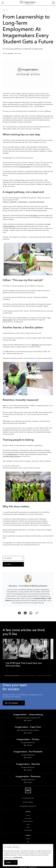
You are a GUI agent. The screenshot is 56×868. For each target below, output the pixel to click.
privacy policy (18, 857)
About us (28, 839)
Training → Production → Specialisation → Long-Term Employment (23, 202)
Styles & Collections (28, 821)
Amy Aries (10, 53)
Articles (5, 10)
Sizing (28, 824)
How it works (28, 818)
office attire (35, 345)
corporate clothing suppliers (12, 456)
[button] (12, 676)
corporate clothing (25, 167)
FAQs (28, 827)
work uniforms (33, 215)
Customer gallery (28, 830)
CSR (28, 842)
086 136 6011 (28, 721)
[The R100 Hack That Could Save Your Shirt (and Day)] (26, 655)
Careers (28, 815)
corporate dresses (12, 454)
